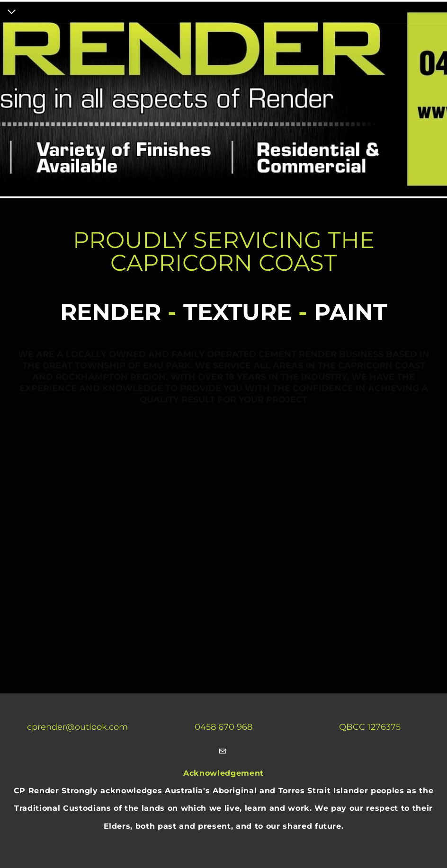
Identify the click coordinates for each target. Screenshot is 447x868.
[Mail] (223, 752)
